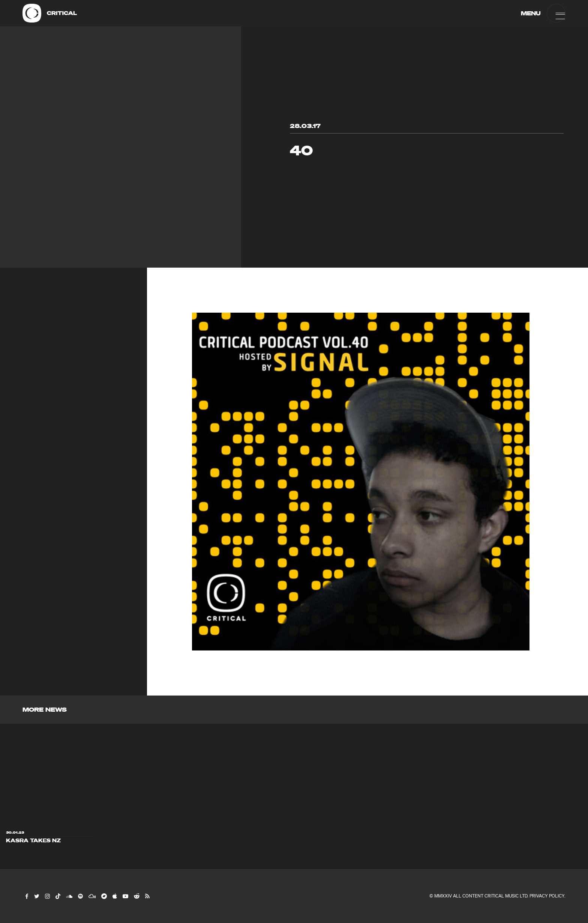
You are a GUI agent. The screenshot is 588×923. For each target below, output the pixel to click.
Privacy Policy (547, 896)
